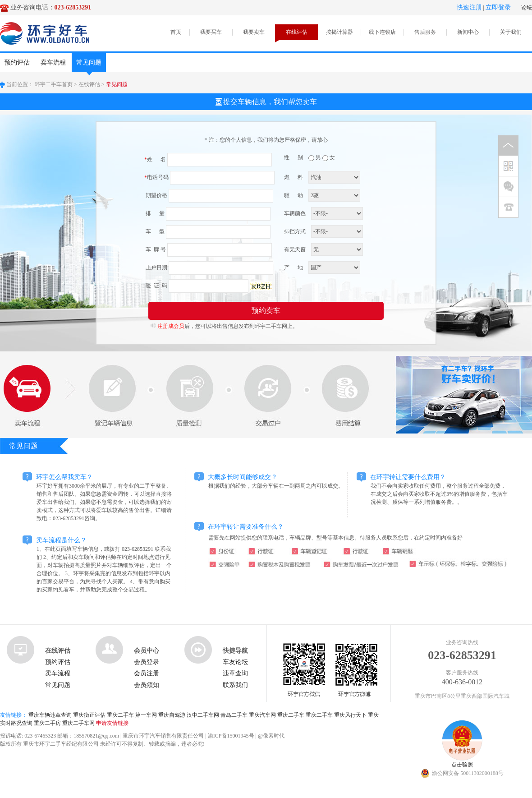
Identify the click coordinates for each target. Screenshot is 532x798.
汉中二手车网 (203, 715)
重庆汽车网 (262, 715)
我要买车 (211, 32)
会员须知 (147, 685)
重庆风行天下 (350, 715)
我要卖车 (254, 32)
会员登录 (147, 662)
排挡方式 (295, 231)
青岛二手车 (234, 715)
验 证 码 (156, 286)
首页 (176, 32)
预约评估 (17, 62)
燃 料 (294, 177)
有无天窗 (295, 249)
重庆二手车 (120, 715)
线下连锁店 (382, 32)
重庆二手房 (47, 723)
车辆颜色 (295, 213)
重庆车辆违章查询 (50, 715)
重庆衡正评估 (89, 715)
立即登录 (498, 7)
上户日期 (156, 268)
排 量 (154, 213)
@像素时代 (271, 736)
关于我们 (511, 32)
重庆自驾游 (172, 715)
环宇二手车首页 (54, 84)
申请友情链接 (112, 723)
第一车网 (146, 715)
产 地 (294, 268)
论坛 (527, 8)
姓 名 (155, 159)
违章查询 (235, 673)
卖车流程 (53, 62)
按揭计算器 (339, 32)
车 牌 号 (155, 249)
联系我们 (235, 685)
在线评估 (297, 32)
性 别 (294, 157)
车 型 (154, 231)
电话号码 (156, 177)
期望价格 (156, 195)
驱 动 (294, 195)
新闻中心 (468, 32)
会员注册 (147, 673)
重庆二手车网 (78, 723)
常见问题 (89, 65)
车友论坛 (235, 662)
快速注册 (469, 7)
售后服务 (425, 32)
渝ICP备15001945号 (231, 736)
